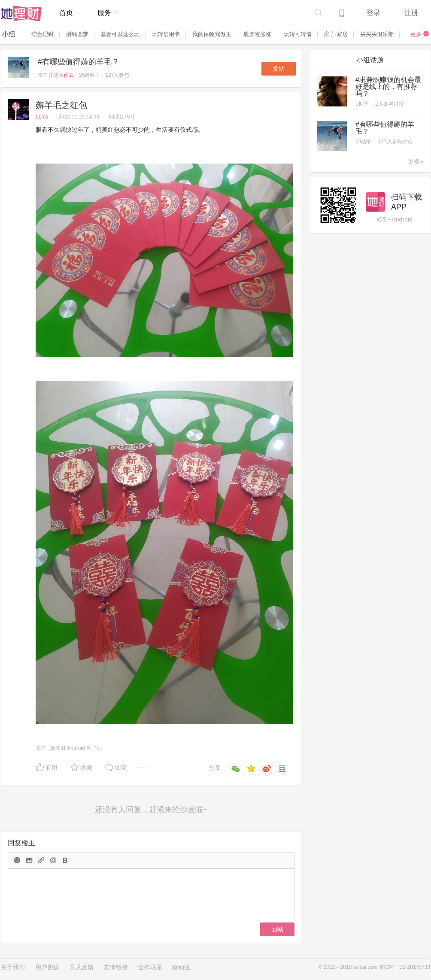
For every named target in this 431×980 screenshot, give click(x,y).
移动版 (181, 967)
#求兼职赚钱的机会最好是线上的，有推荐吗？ (388, 86)
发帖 (279, 69)
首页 (66, 13)
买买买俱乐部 (377, 34)
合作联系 (150, 967)
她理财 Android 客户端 (76, 748)
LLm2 (43, 117)
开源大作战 (61, 75)
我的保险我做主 (212, 34)
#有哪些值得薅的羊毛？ (79, 62)
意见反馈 (82, 967)
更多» (416, 161)
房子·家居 (336, 34)
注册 (411, 13)
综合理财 (42, 34)
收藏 (86, 768)
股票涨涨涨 (257, 34)
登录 (373, 13)
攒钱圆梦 (77, 34)
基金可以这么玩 (120, 34)
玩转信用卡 (166, 34)
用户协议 (47, 967)
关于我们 (13, 967)
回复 (121, 768)
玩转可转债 (298, 34)
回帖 (277, 929)
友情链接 (116, 967)
